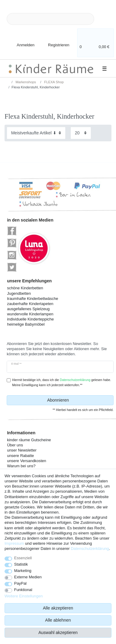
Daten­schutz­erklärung (90, 549)
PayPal (20, 583)
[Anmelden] (20, 41)
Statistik (21, 564)
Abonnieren (78, 400)
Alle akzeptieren (58, 608)
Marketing (23, 571)
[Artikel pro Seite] (81, 133)
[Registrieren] (55, 41)
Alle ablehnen (58, 620)
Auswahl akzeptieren (58, 632)
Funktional (23, 590)
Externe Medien (28, 577)
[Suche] (104, 19)
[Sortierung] (36, 133)
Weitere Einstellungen (24, 596)
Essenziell (23, 558)
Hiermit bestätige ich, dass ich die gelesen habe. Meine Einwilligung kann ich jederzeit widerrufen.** (62, 383)
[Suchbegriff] (50, 19)
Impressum (14, 543)
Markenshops (25, 82)
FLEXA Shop (54, 82)
